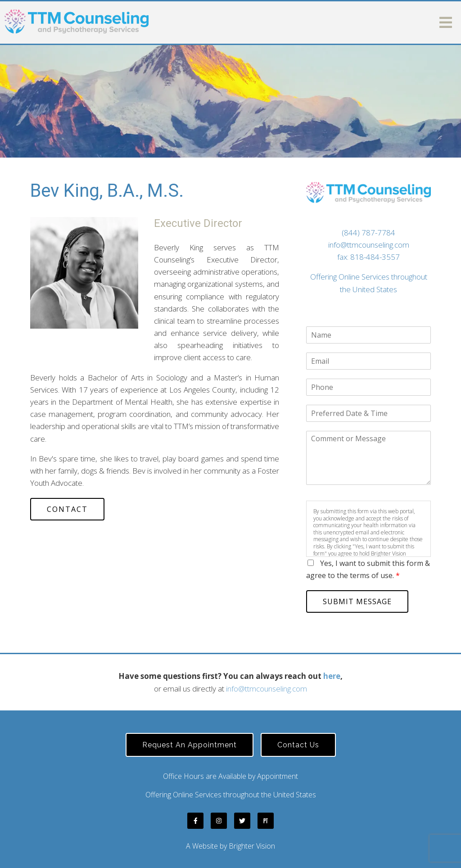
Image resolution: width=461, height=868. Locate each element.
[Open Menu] (446, 23)
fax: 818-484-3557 (368, 257)
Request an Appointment (190, 745)
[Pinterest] (266, 821)
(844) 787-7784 (368, 233)
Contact (67, 509)
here (332, 676)
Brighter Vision (252, 846)
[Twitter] (242, 821)
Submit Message (357, 601)
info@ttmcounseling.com (369, 245)
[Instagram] (219, 821)
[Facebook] (195, 821)
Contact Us (298, 745)
